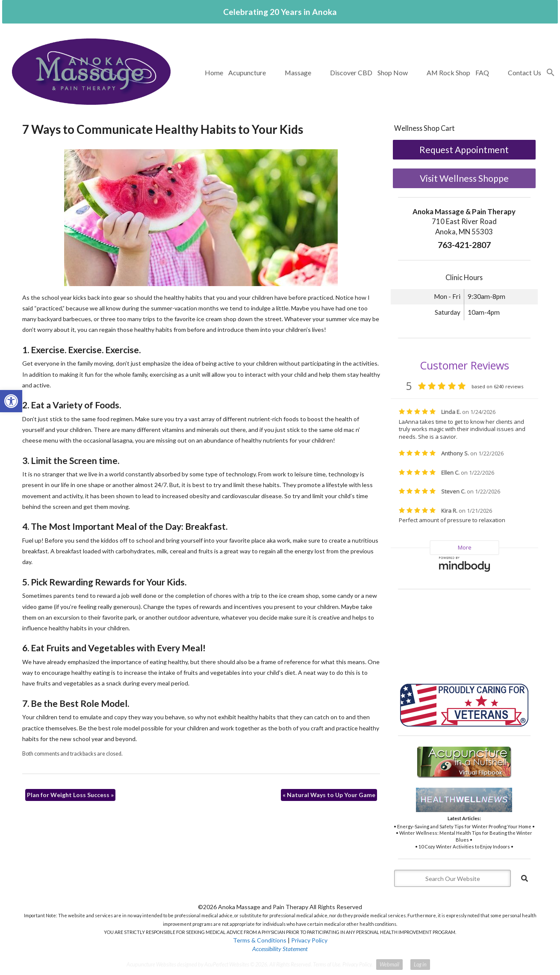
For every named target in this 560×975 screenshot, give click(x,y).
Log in (420, 965)
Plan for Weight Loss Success (70, 795)
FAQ (482, 72)
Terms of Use (327, 965)
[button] (551, 73)
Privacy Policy (309, 940)
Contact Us (525, 72)
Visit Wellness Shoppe (464, 178)
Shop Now (393, 72)
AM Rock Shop (448, 72)
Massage (298, 72)
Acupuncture (247, 72)
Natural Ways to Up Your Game (329, 795)
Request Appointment (464, 149)
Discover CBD (351, 72)
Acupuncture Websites (151, 965)
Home (214, 72)
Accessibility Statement (280, 949)
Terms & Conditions (260, 940)
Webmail (389, 965)
